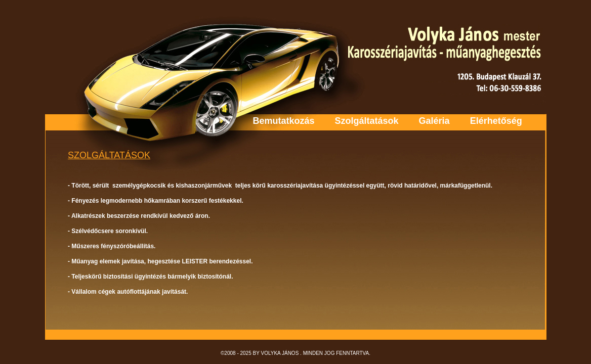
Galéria (434, 121)
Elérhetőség (496, 121)
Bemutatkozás (284, 121)
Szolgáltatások (367, 121)
